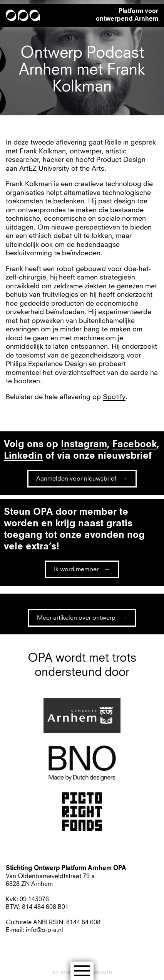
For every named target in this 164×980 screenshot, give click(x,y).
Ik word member (76, 569)
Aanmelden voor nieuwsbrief (76, 479)
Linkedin (23, 456)
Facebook (135, 445)
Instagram (84, 445)
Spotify (114, 397)
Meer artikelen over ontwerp (76, 618)
